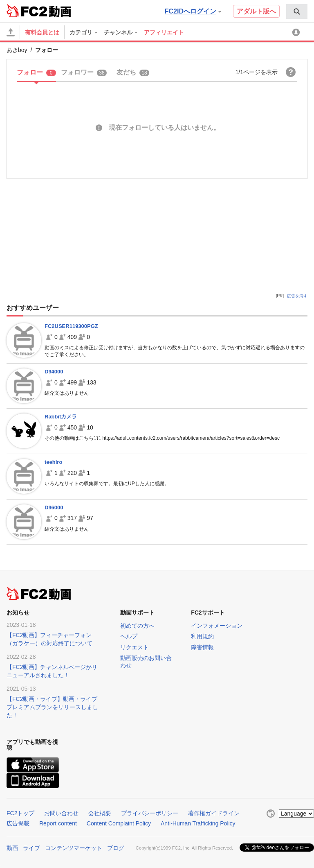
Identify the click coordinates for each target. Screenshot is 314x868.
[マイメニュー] (297, 32)
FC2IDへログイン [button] (193, 11)
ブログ (116, 848)
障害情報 (202, 647)
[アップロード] (11, 32)
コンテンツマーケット (74, 848)
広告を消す (297, 296)
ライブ (31, 848)
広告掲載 (18, 823)
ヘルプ (129, 636)
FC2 (27, 11)
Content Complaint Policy (119, 823)
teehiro (53, 462)
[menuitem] (297, 11)
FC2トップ (20, 813)
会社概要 (100, 813)
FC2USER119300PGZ (71, 326)
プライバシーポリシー (150, 813)
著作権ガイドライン (214, 813)
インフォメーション (217, 626)
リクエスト (135, 647)
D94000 (54, 372)
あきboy (17, 50)
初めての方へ (137, 626)
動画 (12, 848)
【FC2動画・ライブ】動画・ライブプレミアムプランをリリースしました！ (52, 707)
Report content (58, 823)
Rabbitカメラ (61, 417)
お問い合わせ (61, 813)
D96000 (54, 507)
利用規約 (202, 636)
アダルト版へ (256, 11)
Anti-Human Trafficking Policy (198, 823)
